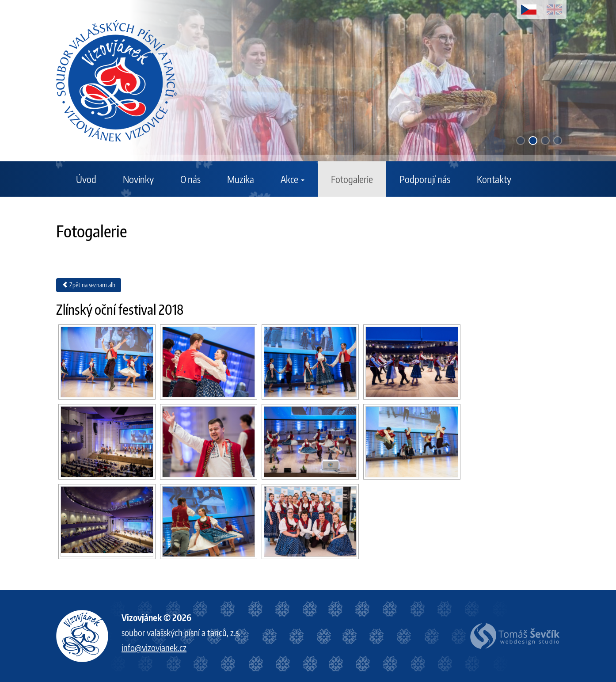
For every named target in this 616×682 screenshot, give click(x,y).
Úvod (86, 179)
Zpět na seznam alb (89, 285)
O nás (190, 179)
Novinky (138, 179)
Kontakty (494, 179)
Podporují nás (425, 179)
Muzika (241, 179)
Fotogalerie (352, 179)
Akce (293, 179)
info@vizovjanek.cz (154, 647)
